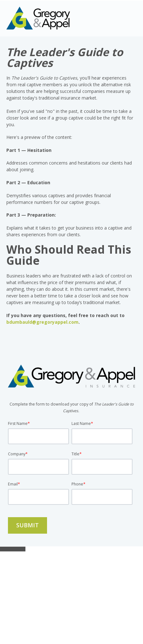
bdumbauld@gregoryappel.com (42, 322)
